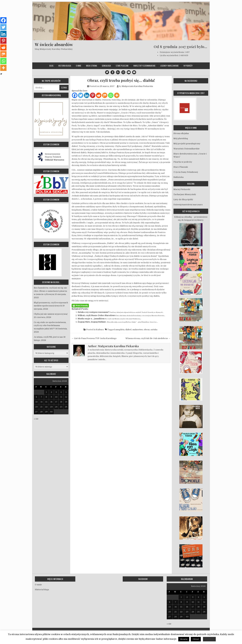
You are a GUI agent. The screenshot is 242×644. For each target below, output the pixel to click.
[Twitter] (81, 95)
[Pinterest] (93, 95)
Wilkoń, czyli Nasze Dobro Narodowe (97, 315)
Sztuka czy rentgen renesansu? (93, 312)
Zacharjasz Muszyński (185, 194)
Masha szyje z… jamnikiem (91, 319)
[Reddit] (99, 95)
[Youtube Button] (129, 72)
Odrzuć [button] (196, 639)
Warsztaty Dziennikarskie (144, 66)
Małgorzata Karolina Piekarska (137, 86)
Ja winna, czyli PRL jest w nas (48, 337)
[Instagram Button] (123, 72)
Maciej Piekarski (182, 189)
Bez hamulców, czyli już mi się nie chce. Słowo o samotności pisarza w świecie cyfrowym (50, 291)
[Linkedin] (87, 95)
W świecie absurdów (54, 44)
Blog (51, 66)
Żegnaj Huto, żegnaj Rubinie (92, 322)
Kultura (100, 330)
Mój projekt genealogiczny (187, 144)
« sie (36, 419)
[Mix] (105, 95)
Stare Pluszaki (122, 66)
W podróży (188, 66)
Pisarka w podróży (183, 162)
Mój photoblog (181, 138)
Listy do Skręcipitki (183, 199)
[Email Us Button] (134, 72)
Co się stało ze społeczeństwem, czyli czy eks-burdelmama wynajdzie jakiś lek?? (50, 326)
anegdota (120, 330)
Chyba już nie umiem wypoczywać (51, 314)
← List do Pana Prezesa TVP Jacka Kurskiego (94, 338)
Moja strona (92, 66)
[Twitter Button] (107, 72)
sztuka (154, 330)
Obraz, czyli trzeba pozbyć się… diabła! (121, 80)
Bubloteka (178, 177)
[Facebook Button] (113, 72)
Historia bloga (65, 66)
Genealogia (106, 66)
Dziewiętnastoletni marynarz (188, 205)
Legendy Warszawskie (169, 66)
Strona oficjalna (181, 133)
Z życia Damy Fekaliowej (186, 172)
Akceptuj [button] (184, 639)
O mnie (79, 66)
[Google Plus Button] (118, 72)
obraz (147, 330)
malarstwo (138, 330)
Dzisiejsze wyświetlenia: (172, 52)
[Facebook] (75, 95)
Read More (209, 639)
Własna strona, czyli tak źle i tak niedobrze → (148, 338)
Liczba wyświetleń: (169, 55)
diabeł (128, 330)
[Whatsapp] (111, 95)
